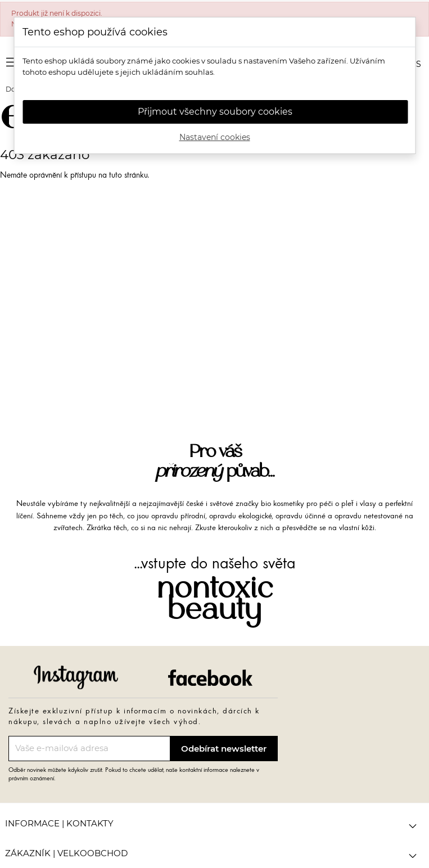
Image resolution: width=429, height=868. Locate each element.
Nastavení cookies (215, 137)
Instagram (76, 677)
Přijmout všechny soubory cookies (215, 112)
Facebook (210, 677)
